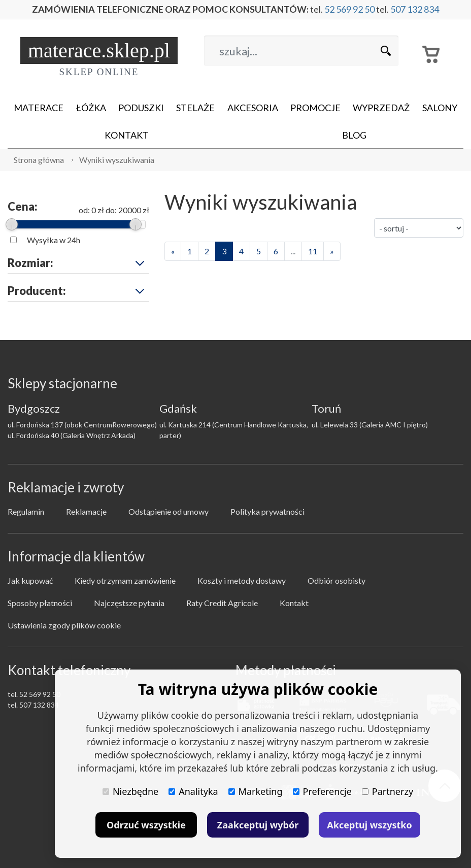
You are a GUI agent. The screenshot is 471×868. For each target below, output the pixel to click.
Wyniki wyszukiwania (117, 160)
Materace (39, 108)
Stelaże (195, 108)
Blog (354, 135)
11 (313, 251)
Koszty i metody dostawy (242, 580)
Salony (440, 108)
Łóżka (91, 108)
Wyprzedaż (381, 108)
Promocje (315, 108)
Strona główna (39, 160)
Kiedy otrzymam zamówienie (125, 580)
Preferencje (322, 791)
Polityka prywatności (267, 511)
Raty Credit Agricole (222, 603)
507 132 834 (415, 9)
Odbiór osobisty (337, 580)
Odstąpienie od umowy (169, 511)
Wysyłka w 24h (54, 240)
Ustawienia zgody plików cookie (64, 625)
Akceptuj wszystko (369, 825)
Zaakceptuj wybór (258, 825)
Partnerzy (388, 791)
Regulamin (26, 511)
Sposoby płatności (40, 603)
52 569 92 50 (349, 9)
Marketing (256, 791)
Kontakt (127, 135)
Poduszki (141, 108)
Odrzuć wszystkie (146, 825)
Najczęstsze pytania (129, 603)
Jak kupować (30, 580)
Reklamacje (86, 511)
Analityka (193, 791)
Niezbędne (130, 791)
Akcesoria (253, 108)
